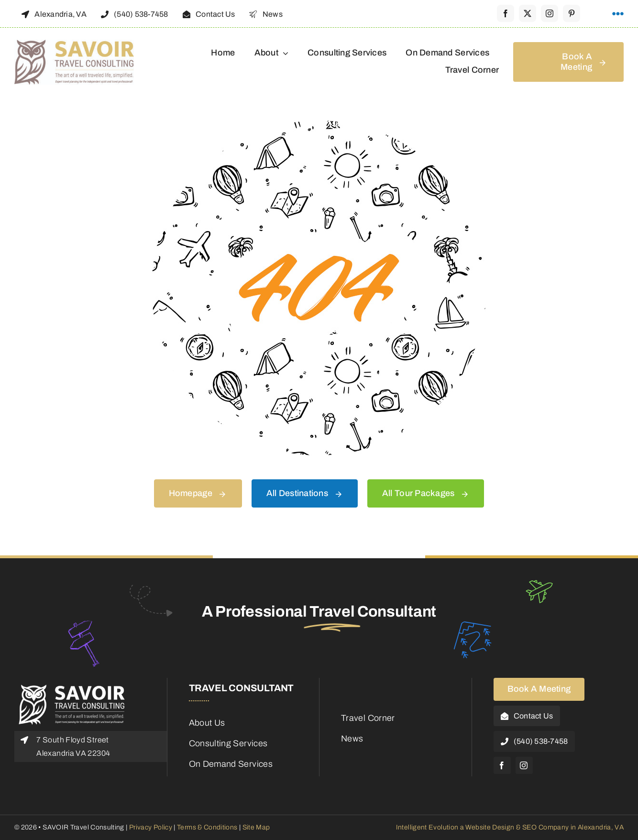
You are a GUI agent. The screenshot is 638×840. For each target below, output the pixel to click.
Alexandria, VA (601, 827)
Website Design (490, 827)
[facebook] (506, 13)
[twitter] (528, 13)
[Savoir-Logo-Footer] (72, 687)
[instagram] (550, 13)
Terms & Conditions (207, 827)
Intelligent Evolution (427, 827)
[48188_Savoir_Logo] (74, 44)
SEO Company (546, 827)
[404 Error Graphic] (319, 125)
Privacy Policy (150, 827)
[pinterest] (572, 13)
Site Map (256, 827)
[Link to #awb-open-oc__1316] (618, 14)
